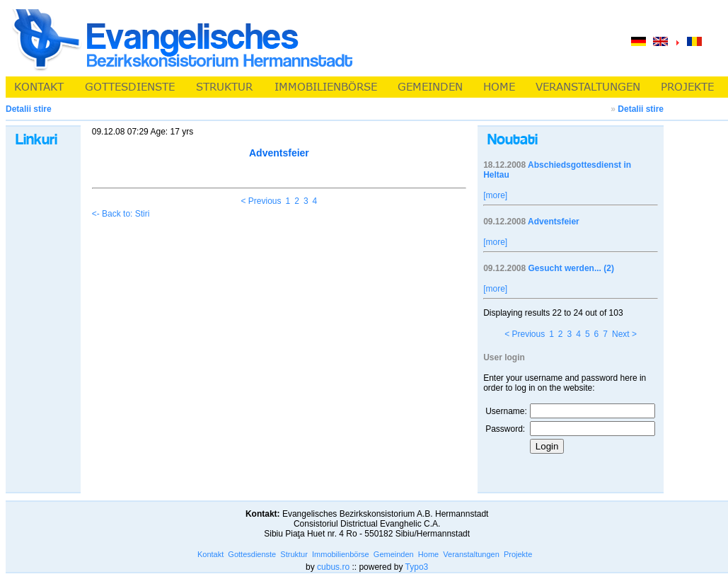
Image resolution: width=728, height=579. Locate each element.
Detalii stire (641, 109)
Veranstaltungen (471, 554)
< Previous (261, 201)
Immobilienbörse (341, 554)
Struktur (294, 554)
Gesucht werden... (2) (571, 268)
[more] (495, 195)
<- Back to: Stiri (121, 214)
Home (428, 554)
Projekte (518, 554)
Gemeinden (394, 554)
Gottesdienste (252, 554)
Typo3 (417, 567)
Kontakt (210, 554)
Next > (624, 334)
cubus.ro (333, 567)
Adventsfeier (554, 222)
